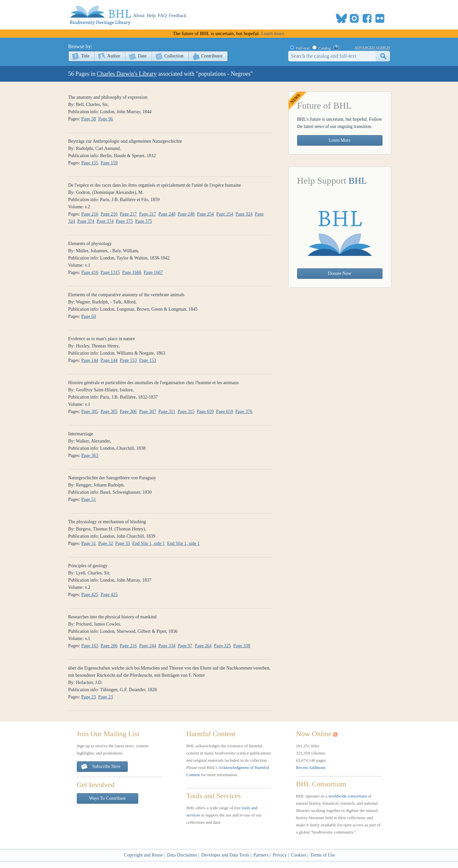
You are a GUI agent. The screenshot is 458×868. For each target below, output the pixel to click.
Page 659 (205, 412)
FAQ (162, 16)
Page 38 (89, 119)
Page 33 (123, 543)
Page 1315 (110, 272)
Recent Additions (311, 767)
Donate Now (340, 273)
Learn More (339, 140)
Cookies (298, 855)
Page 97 (185, 646)
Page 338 (242, 646)
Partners (261, 855)
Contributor (212, 56)
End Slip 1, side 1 (149, 543)
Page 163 (90, 646)
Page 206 (109, 646)
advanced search (372, 47)
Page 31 (89, 543)
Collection (174, 56)
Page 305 (90, 412)
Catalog (325, 48)
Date (142, 56)
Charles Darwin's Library (127, 74)
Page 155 (90, 163)
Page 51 (89, 499)
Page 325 (223, 646)
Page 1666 (132, 272)
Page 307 (148, 412)
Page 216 (90, 214)
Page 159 (109, 163)
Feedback (178, 16)
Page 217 (128, 214)
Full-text (303, 48)
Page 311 (167, 412)
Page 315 (186, 412)
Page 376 (244, 412)
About (139, 16)
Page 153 (128, 360)
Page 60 (89, 316)
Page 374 (86, 221)
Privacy (280, 855)
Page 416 (90, 272)
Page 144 (90, 360)
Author (114, 56)
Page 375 (124, 221)
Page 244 (148, 646)
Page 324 (244, 214)
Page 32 (106, 543)
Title (85, 56)
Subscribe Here (100, 767)
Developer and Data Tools (225, 855)
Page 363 (90, 455)
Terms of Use (323, 855)
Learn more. (273, 33)
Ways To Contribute (107, 798)
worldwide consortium (348, 796)
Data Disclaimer (182, 855)
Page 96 (106, 119)
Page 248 (167, 214)
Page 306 (128, 412)
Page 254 (206, 214)
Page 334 (167, 646)
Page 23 (89, 697)
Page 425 (90, 595)
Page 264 (203, 646)
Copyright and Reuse (143, 855)
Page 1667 (153, 272)
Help (151, 16)
